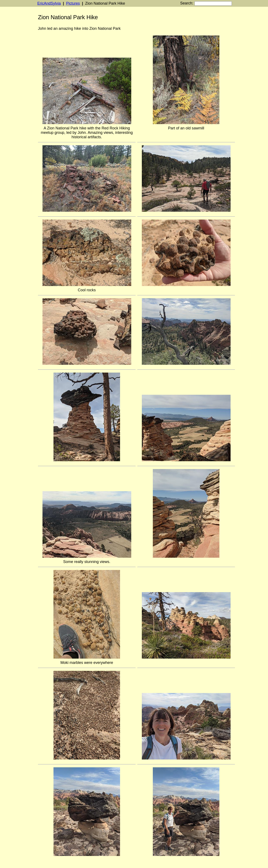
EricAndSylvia (49, 3)
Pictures (73, 3)
